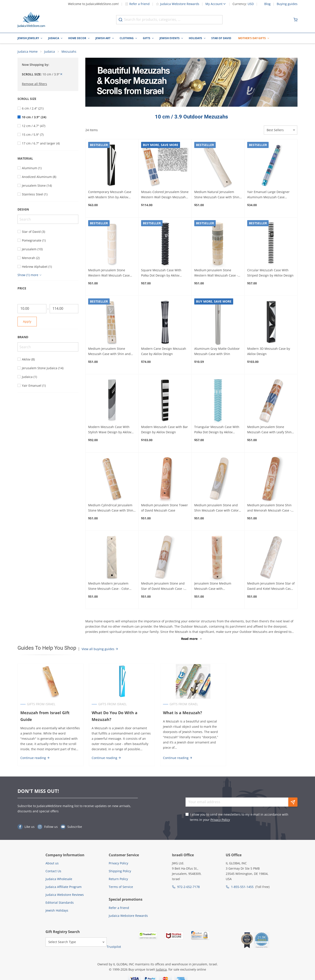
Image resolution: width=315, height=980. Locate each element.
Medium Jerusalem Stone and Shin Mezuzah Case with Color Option (216, 508)
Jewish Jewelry (28, 38)
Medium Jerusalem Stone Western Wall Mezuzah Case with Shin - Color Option (109, 273)
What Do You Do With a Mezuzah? (115, 716)
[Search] (48, 219)
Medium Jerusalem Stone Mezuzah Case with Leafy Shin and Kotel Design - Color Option (270, 430)
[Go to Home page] (31, 20)
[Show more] (30, 275)
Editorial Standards (60, 903)
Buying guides (287, 4)
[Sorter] (281, 130)
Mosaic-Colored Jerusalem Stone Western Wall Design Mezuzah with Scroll (165, 195)
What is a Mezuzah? (183, 713)
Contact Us (53, 871)
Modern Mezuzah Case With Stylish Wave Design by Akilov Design (110, 430)
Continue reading (35, 758)
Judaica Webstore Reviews (65, 895)
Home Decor (77, 38)
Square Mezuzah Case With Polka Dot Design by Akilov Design (161, 273)
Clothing (127, 38)
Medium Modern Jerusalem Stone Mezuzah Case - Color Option (109, 587)
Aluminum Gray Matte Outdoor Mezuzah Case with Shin (217, 351)
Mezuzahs (69, 51)
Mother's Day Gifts (252, 38)
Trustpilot (114, 947)
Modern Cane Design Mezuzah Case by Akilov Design (164, 351)
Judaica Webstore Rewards (178, 4)
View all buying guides (100, 649)
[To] (64, 309)
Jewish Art (103, 38)
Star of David (221, 38)
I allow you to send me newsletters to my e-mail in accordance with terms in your (239, 817)
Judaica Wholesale (59, 879)
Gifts (147, 38)
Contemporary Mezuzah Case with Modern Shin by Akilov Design (110, 195)
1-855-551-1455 (242, 887)
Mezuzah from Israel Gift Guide (45, 716)
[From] (32, 309)
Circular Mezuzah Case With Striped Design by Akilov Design (270, 273)
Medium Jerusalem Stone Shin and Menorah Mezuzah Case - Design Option (269, 508)
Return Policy (118, 879)
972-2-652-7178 (188, 887)
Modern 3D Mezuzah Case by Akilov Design (269, 351)
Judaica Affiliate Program (64, 887)
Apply (27, 321)
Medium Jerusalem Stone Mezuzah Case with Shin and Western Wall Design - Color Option (109, 352)
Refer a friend (137, 4)
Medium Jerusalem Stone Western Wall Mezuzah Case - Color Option (216, 273)
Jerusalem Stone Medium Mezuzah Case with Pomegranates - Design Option (217, 587)
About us (52, 863)
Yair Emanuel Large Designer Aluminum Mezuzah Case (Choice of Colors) (268, 195)
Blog (267, 4)
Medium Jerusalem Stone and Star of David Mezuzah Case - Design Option (163, 587)
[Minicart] (296, 20)
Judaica (54, 38)
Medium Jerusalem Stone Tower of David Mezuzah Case (164, 508)
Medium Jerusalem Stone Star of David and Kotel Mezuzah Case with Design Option (271, 587)
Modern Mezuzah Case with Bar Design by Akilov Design (164, 429)
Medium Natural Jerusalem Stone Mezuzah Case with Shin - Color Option (218, 195)
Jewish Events (170, 38)
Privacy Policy (220, 820)
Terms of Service (121, 887)
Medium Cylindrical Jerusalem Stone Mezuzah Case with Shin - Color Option (112, 508)
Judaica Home (28, 51)
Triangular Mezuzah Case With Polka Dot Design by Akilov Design (217, 430)
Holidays (195, 38)
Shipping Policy (120, 871)
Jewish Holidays (57, 911)
